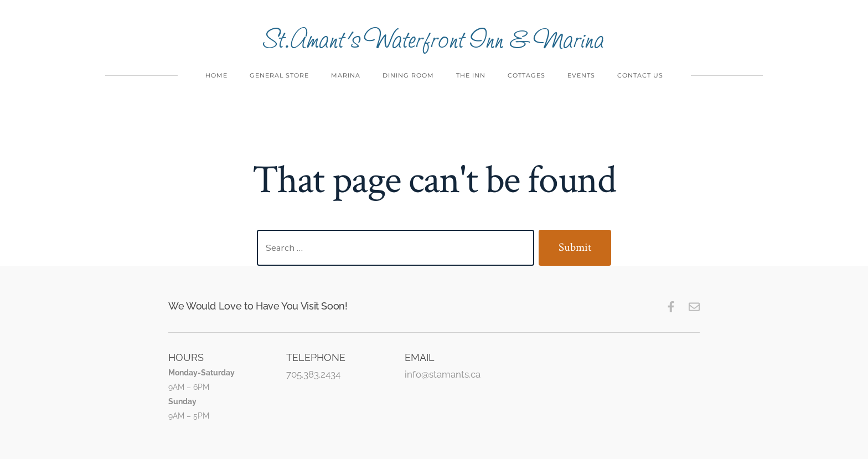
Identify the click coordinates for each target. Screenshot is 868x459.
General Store (279, 75)
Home (216, 75)
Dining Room (408, 75)
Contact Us (640, 75)
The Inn (471, 75)
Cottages (526, 75)
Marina (346, 75)
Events (581, 75)
